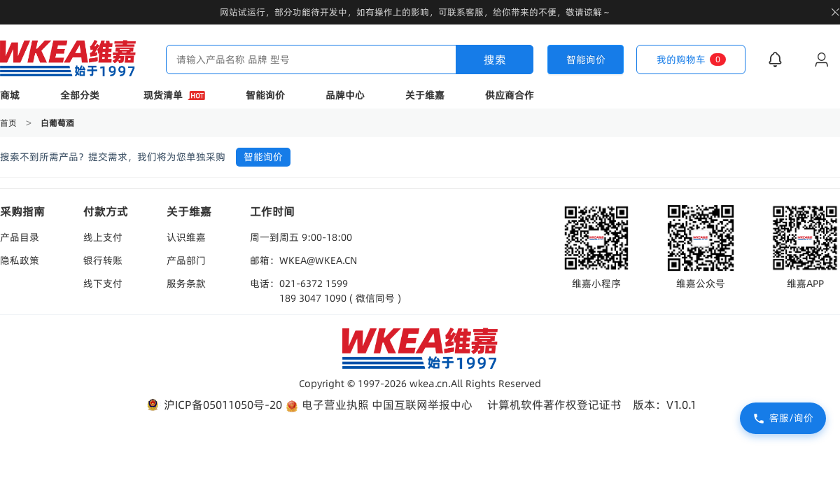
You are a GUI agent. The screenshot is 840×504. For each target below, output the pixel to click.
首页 (9, 123)
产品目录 (20, 237)
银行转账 (103, 260)
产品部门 (186, 260)
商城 (10, 95)
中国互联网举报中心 (422, 405)
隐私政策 (20, 260)
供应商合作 (510, 95)
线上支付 (103, 237)
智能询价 (265, 95)
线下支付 (103, 283)
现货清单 (174, 95)
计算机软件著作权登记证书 (554, 405)
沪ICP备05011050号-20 (213, 405)
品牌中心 (345, 95)
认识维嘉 (186, 237)
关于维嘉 (425, 95)
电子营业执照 (327, 405)
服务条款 (186, 283)
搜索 (495, 59)
